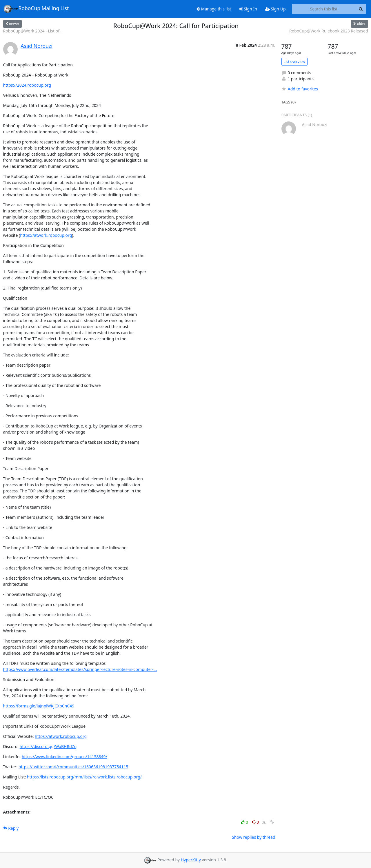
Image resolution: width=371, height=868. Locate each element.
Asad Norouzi (37, 46)
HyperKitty (191, 860)
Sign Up (275, 9)
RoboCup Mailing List (36, 9)
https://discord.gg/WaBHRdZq (48, 746)
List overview (294, 62)
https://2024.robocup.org (27, 85)
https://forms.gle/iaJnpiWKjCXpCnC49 (39, 706)
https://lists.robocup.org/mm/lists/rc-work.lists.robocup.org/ (84, 777)
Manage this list (214, 9)
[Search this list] (324, 9)
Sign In (248, 9)
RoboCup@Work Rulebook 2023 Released (329, 31)
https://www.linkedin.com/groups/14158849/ (64, 757)
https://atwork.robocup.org (46, 235)
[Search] (361, 9)
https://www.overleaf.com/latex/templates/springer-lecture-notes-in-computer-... (80, 669)
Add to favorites (300, 89)
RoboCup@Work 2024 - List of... (33, 31)
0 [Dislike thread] (256, 822)
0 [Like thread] (245, 822)
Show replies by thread (253, 837)
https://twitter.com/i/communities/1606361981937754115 (73, 767)
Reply (11, 828)
